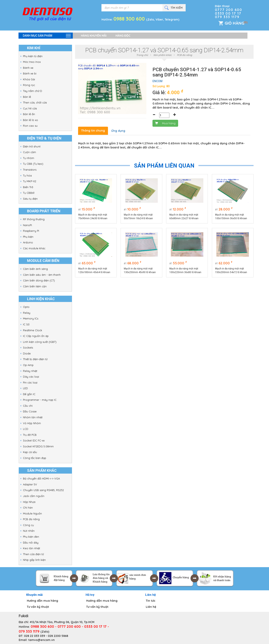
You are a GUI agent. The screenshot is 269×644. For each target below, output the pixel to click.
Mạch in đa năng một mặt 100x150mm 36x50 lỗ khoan (231, 217)
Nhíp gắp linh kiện (34, 560)
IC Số (26, 324)
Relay (27, 313)
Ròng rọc (29, 85)
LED (25, 388)
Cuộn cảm (29, 152)
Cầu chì (28, 406)
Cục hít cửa (30, 108)
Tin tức (151, 601)
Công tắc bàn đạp (35, 458)
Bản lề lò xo (30, 120)
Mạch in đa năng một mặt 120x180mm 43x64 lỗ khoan (94, 270)
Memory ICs (31, 318)
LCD (26, 429)
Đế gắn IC (29, 394)
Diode (27, 353)
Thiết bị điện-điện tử (35, 359)
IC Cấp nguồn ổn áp (36, 336)
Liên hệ (151, 607)
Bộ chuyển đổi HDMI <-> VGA (41, 478)
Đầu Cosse (30, 411)
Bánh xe (28, 68)
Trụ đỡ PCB (30, 435)
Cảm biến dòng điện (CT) (39, 280)
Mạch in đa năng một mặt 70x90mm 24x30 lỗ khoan (93, 217)
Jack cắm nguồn (34, 496)
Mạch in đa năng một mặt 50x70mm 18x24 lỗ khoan (138, 217)
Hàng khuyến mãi (94, 36)
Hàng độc (123, 36)
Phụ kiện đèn (31, 537)
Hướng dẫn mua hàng (42, 601)
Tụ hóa (27, 175)
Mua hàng (165, 123)
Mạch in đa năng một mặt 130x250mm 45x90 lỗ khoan (140, 270)
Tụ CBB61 (29, 193)
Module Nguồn (32, 513)
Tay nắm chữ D (33, 91)
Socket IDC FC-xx (34, 440)
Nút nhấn (29, 531)
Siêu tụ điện (30, 199)
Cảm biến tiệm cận (35, 286)
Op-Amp (28, 365)
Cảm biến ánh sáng (35, 269)
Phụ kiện (28, 237)
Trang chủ (142, 55)
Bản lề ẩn (29, 114)
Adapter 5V (30, 484)
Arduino (28, 242)
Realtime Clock (33, 330)
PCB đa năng (31, 519)
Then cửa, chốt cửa (35, 102)
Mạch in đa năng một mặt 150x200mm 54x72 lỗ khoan (231, 270)
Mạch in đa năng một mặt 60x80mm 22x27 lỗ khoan (184, 217)
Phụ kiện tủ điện (33, 56)
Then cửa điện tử (33, 554)
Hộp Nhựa (29, 502)
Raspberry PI (31, 231)
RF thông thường (34, 219)
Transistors (30, 170)
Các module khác (34, 248)
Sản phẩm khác (162, 55)
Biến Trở (28, 187)
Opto (26, 307)
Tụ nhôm (29, 158)
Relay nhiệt (30, 371)
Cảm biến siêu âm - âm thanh (42, 275)
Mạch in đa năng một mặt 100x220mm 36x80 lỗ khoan (186, 270)
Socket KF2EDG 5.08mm (38, 446)
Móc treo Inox (32, 62)
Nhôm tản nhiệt (33, 417)
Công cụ (28, 525)
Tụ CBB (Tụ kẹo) (33, 164)
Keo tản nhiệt (32, 548)
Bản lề (27, 97)
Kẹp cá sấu (30, 452)
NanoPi (27, 225)
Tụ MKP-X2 (30, 181)
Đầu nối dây (31, 543)
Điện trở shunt (32, 146)
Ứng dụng (118, 131)
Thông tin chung (93, 131)
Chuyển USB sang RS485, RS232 (43, 490)
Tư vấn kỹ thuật (38, 607)
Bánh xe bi (30, 73)
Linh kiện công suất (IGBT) (40, 342)
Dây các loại (31, 377)
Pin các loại (30, 382)
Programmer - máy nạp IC (40, 400)
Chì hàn (28, 508)
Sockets (28, 348)
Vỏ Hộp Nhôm (32, 423)
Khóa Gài (29, 79)
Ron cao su (30, 126)
